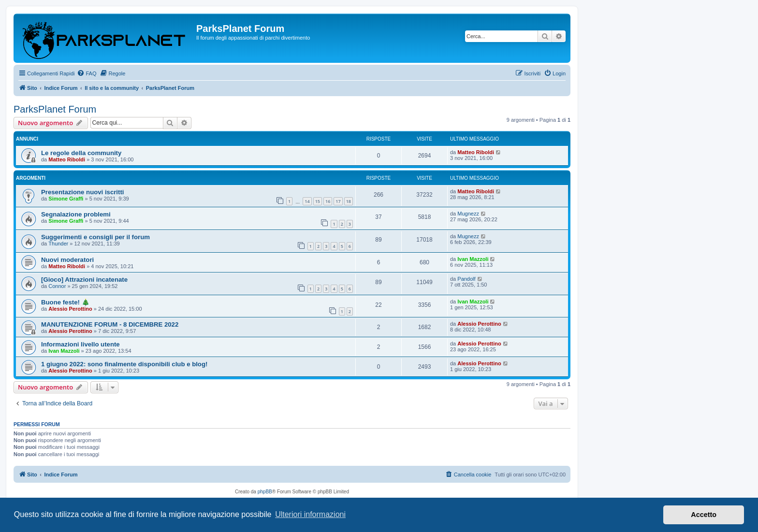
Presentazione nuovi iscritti (82, 192)
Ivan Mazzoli (473, 259)
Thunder (58, 244)
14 (307, 201)
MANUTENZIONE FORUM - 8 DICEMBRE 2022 (110, 324)
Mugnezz (468, 214)
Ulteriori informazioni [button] (310, 514)
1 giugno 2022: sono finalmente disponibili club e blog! (124, 364)
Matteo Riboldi (67, 159)
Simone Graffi (66, 199)
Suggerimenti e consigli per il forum (95, 237)
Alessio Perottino (70, 309)
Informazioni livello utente (80, 344)
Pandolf (466, 279)
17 (338, 201)
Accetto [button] (704, 515)
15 (318, 201)
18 (349, 201)
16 (328, 201)
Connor (57, 286)
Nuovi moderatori (67, 260)
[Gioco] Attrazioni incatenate (84, 280)
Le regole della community (81, 153)
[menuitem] (87, 73)
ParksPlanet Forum (55, 109)
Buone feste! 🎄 (65, 302)
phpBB (265, 492)
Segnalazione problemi (76, 214)
